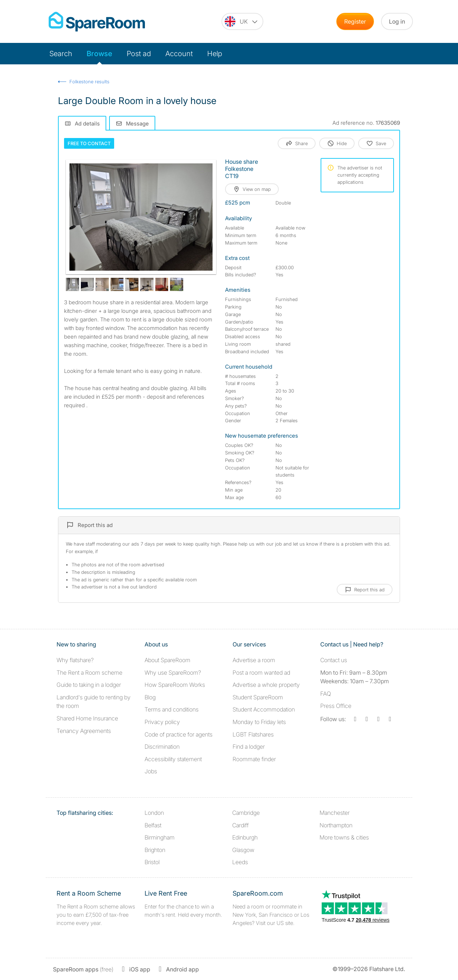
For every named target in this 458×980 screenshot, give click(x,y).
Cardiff (240, 825)
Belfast (153, 825)
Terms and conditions (172, 709)
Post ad (139, 54)
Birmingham (160, 837)
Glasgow (243, 850)
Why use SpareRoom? (173, 673)
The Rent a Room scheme (89, 673)
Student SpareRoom (258, 697)
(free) (83, 969)
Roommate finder (254, 759)
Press (336, 706)
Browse (99, 54)
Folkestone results (89, 82)
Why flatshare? (75, 660)
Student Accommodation (264, 709)
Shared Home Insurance (87, 718)
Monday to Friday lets (259, 722)
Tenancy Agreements (84, 731)
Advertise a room (254, 660)
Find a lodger (249, 747)
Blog (150, 697)
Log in (397, 21)
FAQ (326, 694)
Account (179, 54)
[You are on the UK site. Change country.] (242, 21)
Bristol (152, 862)
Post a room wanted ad (261, 673)
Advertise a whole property (266, 685)
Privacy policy (162, 722)
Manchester (335, 813)
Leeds (240, 862)
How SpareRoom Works (175, 685)
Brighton (155, 850)
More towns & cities (344, 837)
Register (355, 21)
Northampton (336, 825)
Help (215, 54)
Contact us (334, 660)
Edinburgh (245, 837)
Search (61, 54)
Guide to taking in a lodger (89, 685)
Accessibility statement (173, 759)
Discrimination (162, 747)
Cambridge (246, 813)
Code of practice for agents (179, 734)
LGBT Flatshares (253, 734)
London (154, 813)
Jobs (151, 771)
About (167, 660)
